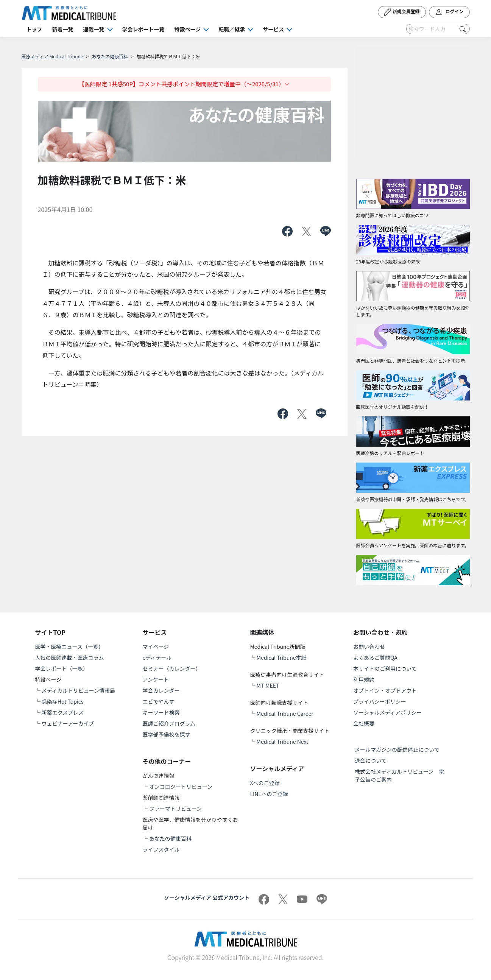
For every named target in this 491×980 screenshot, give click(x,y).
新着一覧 (63, 29)
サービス (273, 29)
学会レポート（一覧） (62, 668)
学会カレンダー (161, 690)
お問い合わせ (369, 647)
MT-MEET (268, 686)
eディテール (157, 657)
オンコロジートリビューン (181, 787)
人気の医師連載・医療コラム (70, 657)
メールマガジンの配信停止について (397, 749)
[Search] (438, 29)
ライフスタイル (161, 849)
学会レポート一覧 (143, 29)
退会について (371, 760)
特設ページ (188, 29)
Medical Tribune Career (285, 714)
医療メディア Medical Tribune (52, 56)
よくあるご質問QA (375, 657)
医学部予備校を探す (167, 734)
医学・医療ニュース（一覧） (69, 647)
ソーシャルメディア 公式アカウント (207, 897)
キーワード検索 (161, 712)
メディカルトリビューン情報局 (78, 690)
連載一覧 (94, 29)
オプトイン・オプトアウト (385, 690)
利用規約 (364, 679)
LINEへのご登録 (269, 794)
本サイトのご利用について (385, 668)
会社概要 (364, 723)
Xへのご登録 (265, 783)
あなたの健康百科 (110, 56)
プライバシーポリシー (380, 701)
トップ (34, 29)
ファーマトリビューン (175, 809)
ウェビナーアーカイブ (68, 723)
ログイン (449, 12)
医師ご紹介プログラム (169, 723)
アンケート (156, 679)
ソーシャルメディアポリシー (387, 712)
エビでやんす (159, 701)
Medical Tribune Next (283, 742)
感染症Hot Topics (63, 701)
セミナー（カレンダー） (172, 668)
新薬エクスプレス (63, 712)
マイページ (156, 647)
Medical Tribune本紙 (282, 657)
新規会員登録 (402, 12)
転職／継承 (232, 29)
